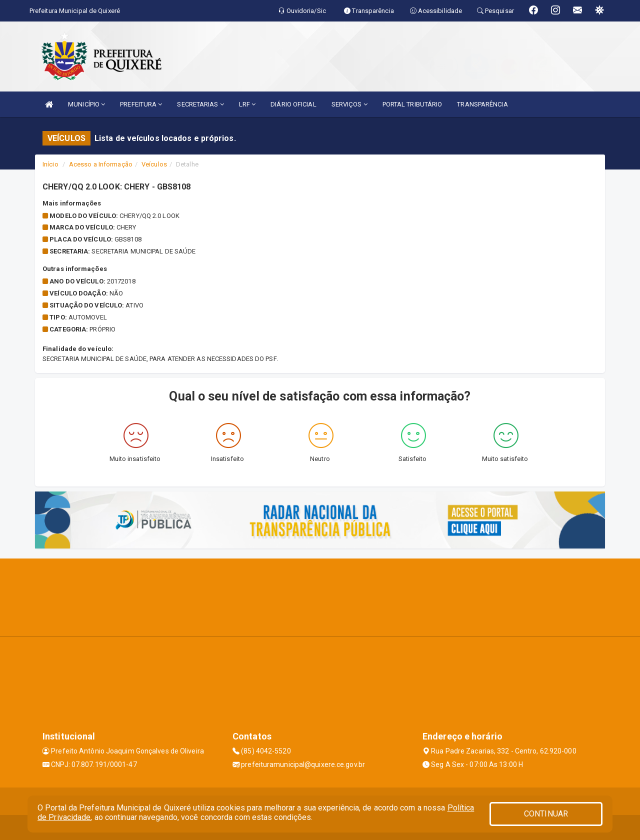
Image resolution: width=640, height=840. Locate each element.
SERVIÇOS (349, 104)
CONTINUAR (546, 814)
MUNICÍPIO (86, 104)
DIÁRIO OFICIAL (293, 104)
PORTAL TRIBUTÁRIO (412, 104)
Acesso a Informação (101, 164)
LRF (247, 104)
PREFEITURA (141, 104)
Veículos (154, 164)
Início (50, 164)
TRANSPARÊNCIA (482, 104)
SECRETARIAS (200, 104)
